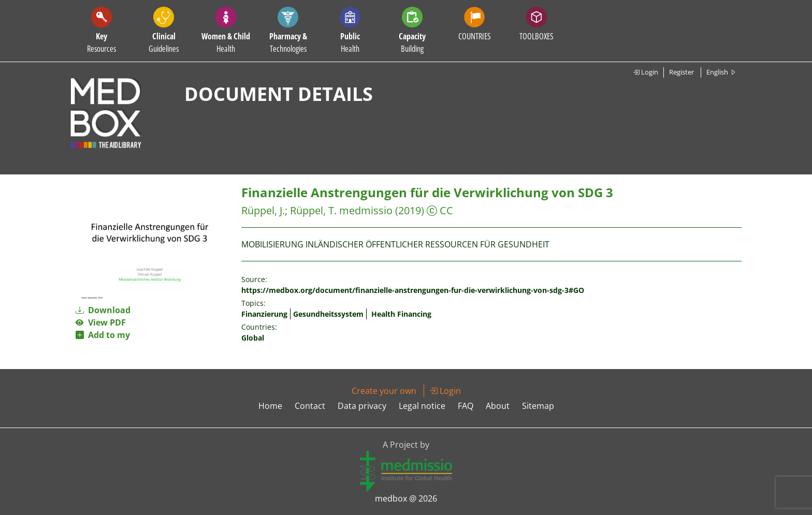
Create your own (384, 391)
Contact (310, 406)
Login (646, 72)
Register (682, 72)
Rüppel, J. (263, 210)
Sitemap (538, 406)
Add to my (103, 335)
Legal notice (422, 406)
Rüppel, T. (313, 210)
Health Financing (401, 314)
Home (270, 406)
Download (103, 310)
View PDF (101, 322)
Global (253, 338)
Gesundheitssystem (328, 314)
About (498, 406)
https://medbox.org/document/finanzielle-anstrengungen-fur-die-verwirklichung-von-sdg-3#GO (413, 290)
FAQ (466, 406)
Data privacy (362, 406)
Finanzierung (264, 314)
